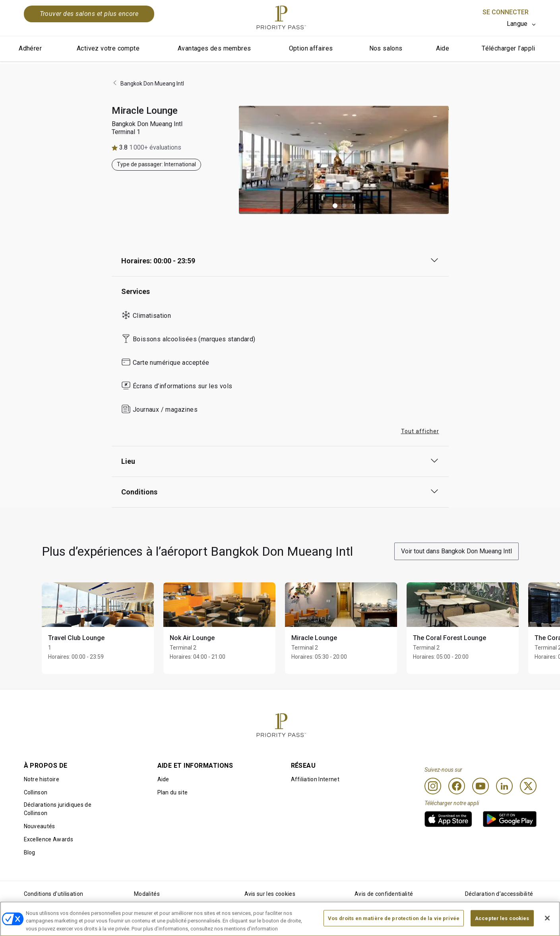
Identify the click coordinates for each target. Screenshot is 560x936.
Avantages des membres (214, 48)
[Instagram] (433, 786)
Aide (443, 48)
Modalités (147, 894)
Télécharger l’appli (509, 48)
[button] (335, 206)
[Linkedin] (504, 786)
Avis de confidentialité (384, 894)
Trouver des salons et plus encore (89, 14)
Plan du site (173, 792)
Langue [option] (517, 24)
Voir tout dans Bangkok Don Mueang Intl (456, 551)
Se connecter (506, 12)
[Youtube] (481, 786)
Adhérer (30, 48)
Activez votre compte (108, 48)
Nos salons (386, 48)
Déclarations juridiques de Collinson (58, 809)
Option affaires (311, 48)
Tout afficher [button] (420, 431)
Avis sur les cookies (270, 894)
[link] (448, 819)
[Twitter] (528, 786)
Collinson (36, 792)
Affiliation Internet (315, 779)
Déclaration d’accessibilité (499, 894)
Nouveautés (40, 826)
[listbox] (522, 24)
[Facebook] (457, 786)
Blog (30, 852)
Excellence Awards (48, 839)
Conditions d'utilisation (54, 894)
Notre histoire (42, 779)
